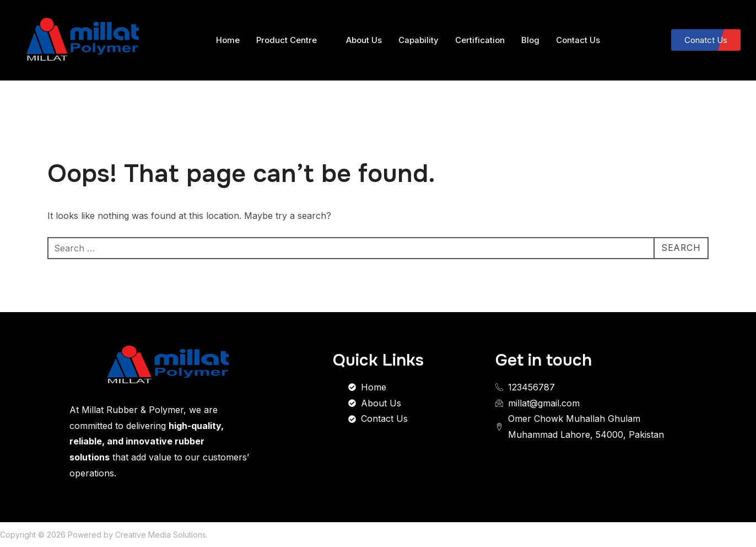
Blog (530, 40)
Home (228, 40)
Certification (480, 40)
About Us (364, 40)
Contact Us (578, 40)
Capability (418, 40)
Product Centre (291, 40)
